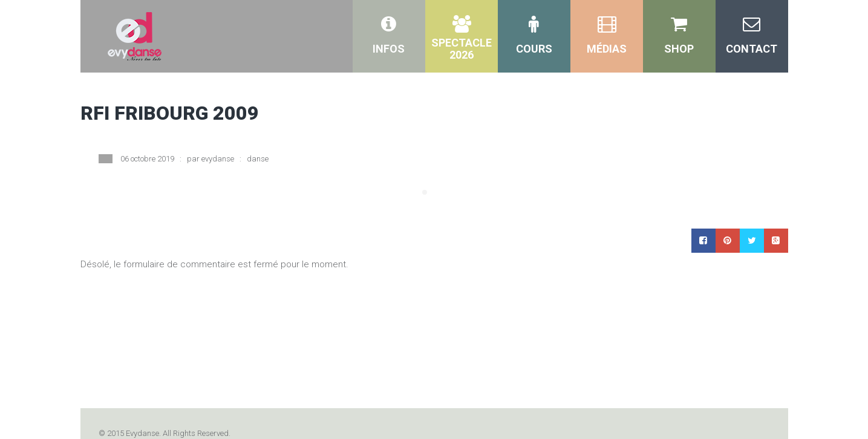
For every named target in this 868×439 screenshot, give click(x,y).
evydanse (218, 159)
